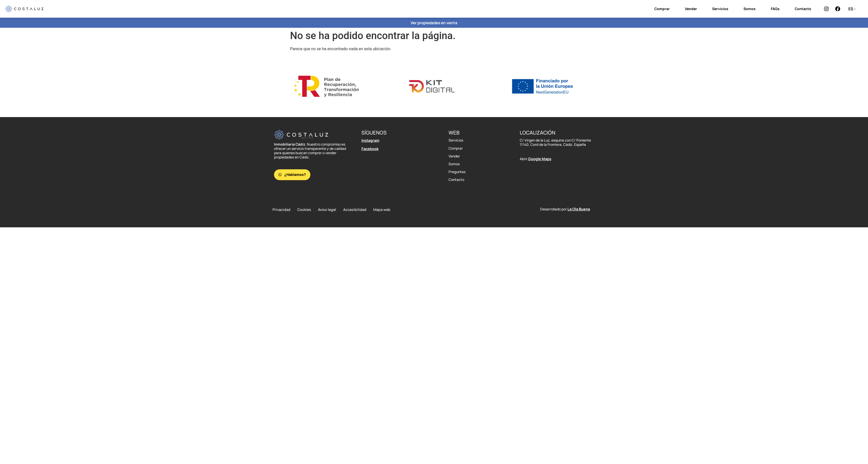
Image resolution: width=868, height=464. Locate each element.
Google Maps (539, 159)
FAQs (775, 9)
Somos (750, 9)
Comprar (662, 9)
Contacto (803, 9)
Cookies (306, 210)
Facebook (370, 148)
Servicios (720, 9)
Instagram (370, 140)
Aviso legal (331, 210)
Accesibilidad (360, 210)
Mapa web (389, 210)
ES (851, 9)
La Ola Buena (578, 209)
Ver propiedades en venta (434, 23)
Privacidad (281, 210)
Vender (691, 9)
